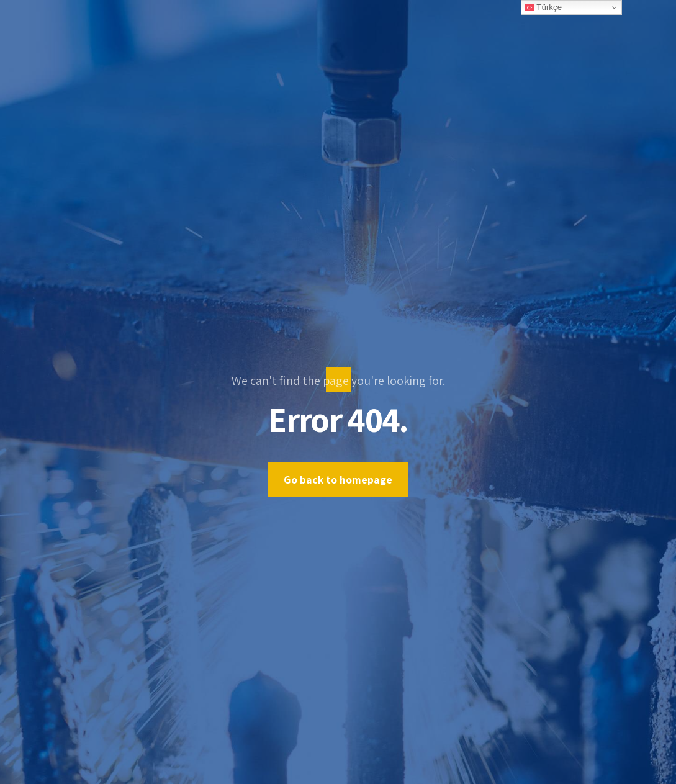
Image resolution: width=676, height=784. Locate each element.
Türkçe (543, 7)
